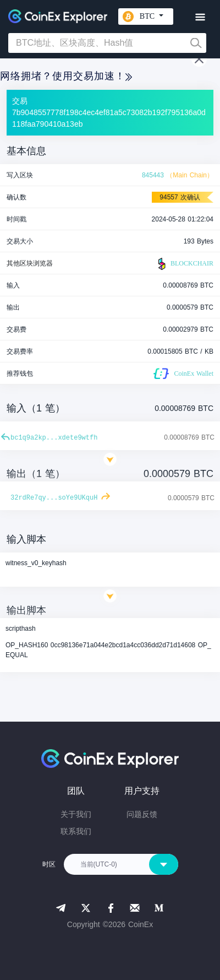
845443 (153, 175)
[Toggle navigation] (200, 17)
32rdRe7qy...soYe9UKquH (54, 498)
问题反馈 (142, 814)
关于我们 (76, 814)
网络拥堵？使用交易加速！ (66, 76)
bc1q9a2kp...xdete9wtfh (54, 438)
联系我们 (76, 831)
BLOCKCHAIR (184, 264)
